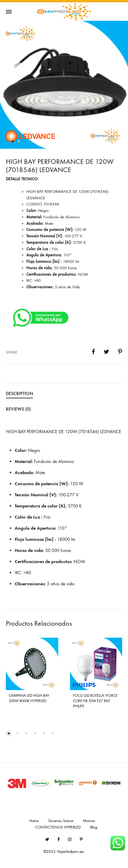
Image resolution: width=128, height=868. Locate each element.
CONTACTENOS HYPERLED (58, 827)
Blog (94, 827)
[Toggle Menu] (9, 12)
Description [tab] (19, 393)
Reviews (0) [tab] (18, 409)
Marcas (89, 821)
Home (34, 821)
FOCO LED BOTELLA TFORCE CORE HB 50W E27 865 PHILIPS (95, 701)
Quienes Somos (61, 821)
